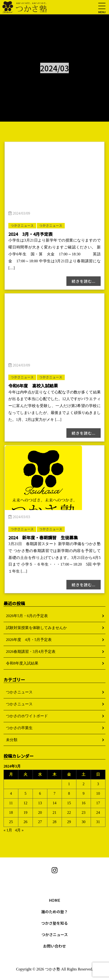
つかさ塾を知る (54, 923)
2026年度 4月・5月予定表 (29, 640)
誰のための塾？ (54, 912)
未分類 (12, 740)
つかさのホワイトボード (27, 716)
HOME (54, 900)
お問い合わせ (54, 946)
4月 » (19, 830)
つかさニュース (19, 692)
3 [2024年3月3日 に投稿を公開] (98, 784)
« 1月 (8, 830)
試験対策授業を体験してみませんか (36, 628)
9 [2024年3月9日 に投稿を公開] (84, 793)
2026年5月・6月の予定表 (27, 616)
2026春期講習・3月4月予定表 (31, 652)
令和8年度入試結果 (22, 663)
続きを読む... (84, 281)
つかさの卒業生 (19, 728)
